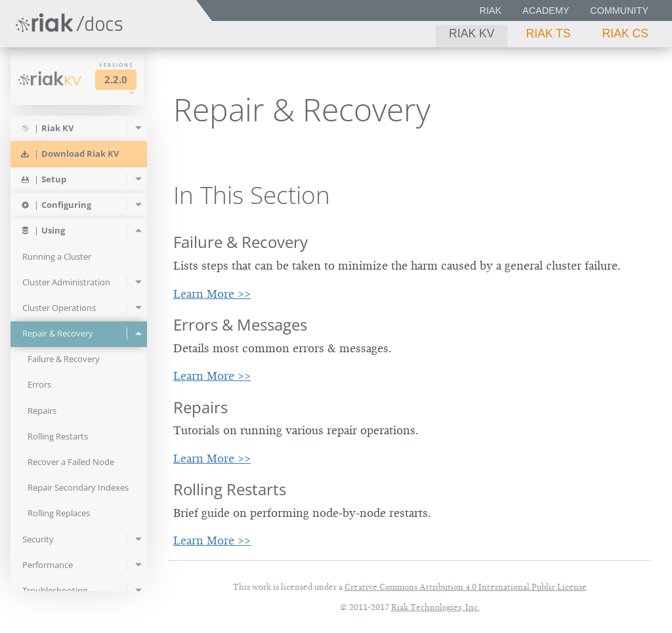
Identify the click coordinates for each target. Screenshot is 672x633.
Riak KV (472, 33)
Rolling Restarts (230, 489)
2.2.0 (116, 80)
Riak (491, 10)
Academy (546, 10)
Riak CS (625, 33)
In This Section (252, 195)
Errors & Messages (240, 324)
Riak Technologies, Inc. (435, 607)
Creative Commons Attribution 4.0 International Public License (466, 587)
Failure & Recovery (241, 242)
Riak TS (548, 33)
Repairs (200, 407)
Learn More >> (212, 294)
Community (619, 10)
